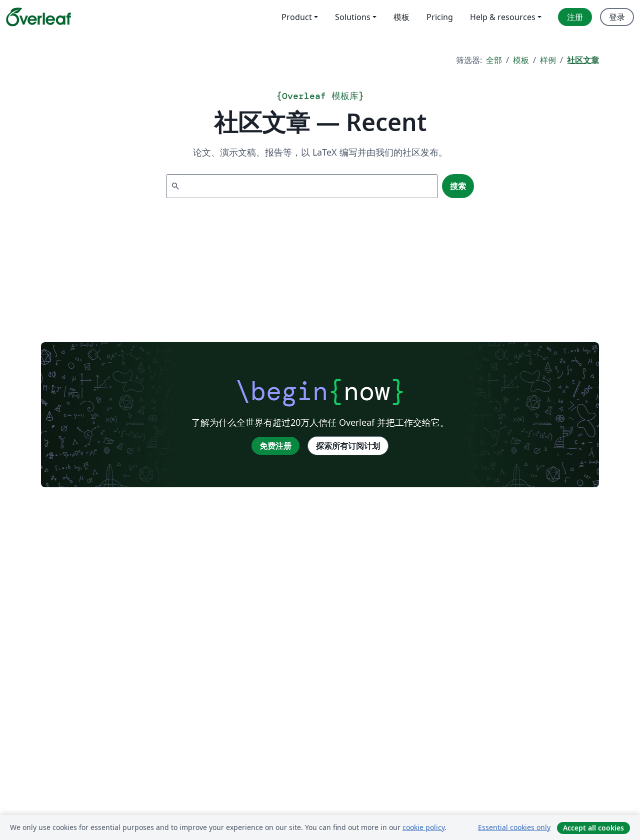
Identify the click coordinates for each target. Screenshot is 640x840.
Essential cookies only (514, 827)
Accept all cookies (593, 828)
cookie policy (423, 827)
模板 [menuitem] (401, 17)
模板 (521, 60)
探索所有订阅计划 (348, 446)
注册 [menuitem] (575, 17)
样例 (548, 60)
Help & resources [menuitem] (503, 17)
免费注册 (275, 446)
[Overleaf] (38, 17)
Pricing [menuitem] (440, 17)
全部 (494, 60)
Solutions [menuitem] (353, 17)
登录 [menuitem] (617, 17)
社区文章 (583, 60)
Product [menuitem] (297, 17)
